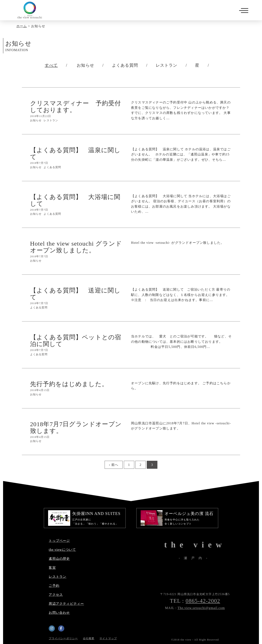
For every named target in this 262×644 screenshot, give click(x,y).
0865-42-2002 (203, 601)
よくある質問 (125, 65)
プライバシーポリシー (63, 639)
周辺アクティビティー (66, 604)
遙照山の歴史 (59, 559)
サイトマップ (108, 639)
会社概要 (89, 639)
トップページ (59, 541)
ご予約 (54, 586)
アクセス (56, 595)
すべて (51, 65)
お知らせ (85, 65)
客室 (52, 568)
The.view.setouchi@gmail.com (201, 608)
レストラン (167, 65)
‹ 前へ (114, 465)
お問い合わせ (59, 613)
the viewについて (62, 550)
